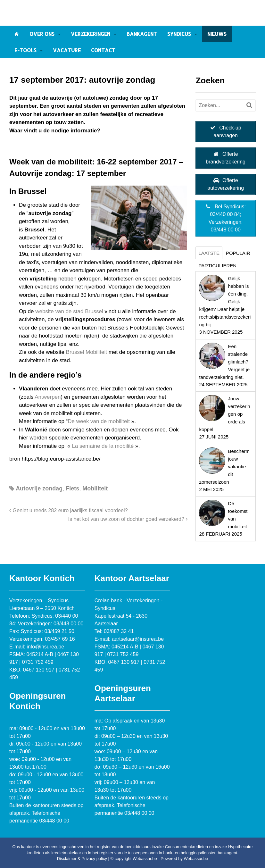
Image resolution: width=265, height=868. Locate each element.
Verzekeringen (91, 34)
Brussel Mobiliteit (87, 352)
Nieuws (217, 34)
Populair (238, 253)
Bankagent (142, 34)
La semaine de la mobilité (103, 446)
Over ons (42, 34)
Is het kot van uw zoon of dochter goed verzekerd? (128, 519)
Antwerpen (48, 397)
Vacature (67, 50)
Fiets (72, 488)
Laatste (209, 253)
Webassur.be (196, 859)
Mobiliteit (95, 488)
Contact (103, 50)
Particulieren (217, 266)
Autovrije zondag (39, 488)
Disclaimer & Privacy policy (82, 859)
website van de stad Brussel (69, 311)
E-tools (25, 50)
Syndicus (179, 34)
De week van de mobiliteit (99, 421)
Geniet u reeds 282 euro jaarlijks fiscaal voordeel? (69, 510)
